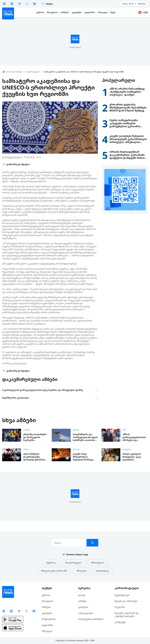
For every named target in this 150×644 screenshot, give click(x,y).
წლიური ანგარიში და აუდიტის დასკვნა (127, 615)
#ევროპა (51, 563)
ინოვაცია (47, 631)
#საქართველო (73, 563)
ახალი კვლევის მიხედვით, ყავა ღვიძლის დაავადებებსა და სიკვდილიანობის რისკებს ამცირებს (133, 457)
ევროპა (76, 430)
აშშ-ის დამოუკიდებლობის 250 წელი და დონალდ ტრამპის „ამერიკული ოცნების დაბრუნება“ (135, 437)
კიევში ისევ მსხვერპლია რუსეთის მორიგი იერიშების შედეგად (85, 457)
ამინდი (82, 601)
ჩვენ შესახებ (122, 595)
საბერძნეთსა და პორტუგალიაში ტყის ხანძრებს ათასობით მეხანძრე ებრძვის (85, 437)
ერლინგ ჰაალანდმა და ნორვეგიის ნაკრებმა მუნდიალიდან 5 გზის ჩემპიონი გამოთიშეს (36, 437)
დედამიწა (47, 625)
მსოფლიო (127, 449)
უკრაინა (76, 449)
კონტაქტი (120, 622)
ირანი (26, 449)
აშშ (124, 430)
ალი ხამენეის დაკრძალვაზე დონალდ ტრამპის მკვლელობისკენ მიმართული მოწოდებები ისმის (34, 457)
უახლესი (83, 607)
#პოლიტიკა (103, 571)
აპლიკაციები (86, 613)
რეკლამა (120, 607)
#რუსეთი (82, 571)
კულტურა (47, 613)
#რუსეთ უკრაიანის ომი (54, 571)
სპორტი (27, 430)
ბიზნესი (46, 607)
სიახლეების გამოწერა (91, 619)
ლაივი (82, 595)
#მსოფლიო (98, 563)
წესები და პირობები (126, 601)
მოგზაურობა (49, 619)
